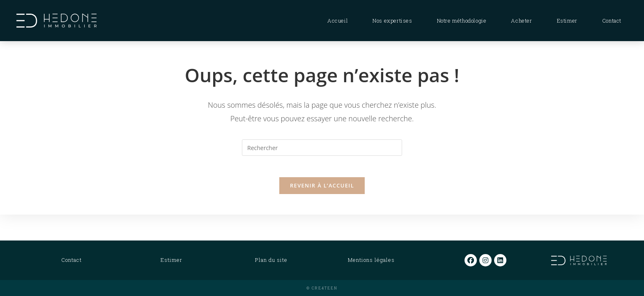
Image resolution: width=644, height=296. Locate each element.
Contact (71, 260)
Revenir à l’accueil (322, 189)
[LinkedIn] (500, 260)
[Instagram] (485, 260)
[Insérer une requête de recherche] (322, 148)
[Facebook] (471, 260)
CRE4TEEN (325, 288)
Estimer (171, 260)
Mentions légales (371, 260)
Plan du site (271, 260)
